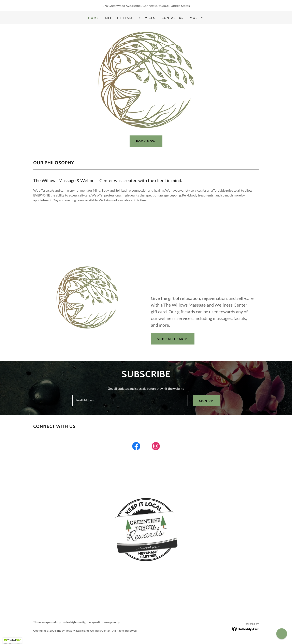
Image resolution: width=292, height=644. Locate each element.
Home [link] (93, 18)
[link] (136, 447)
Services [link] (147, 18)
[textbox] (130, 401)
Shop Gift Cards (173, 339)
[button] (197, 18)
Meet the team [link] (119, 18)
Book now (146, 141)
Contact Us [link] (172, 18)
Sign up (206, 401)
